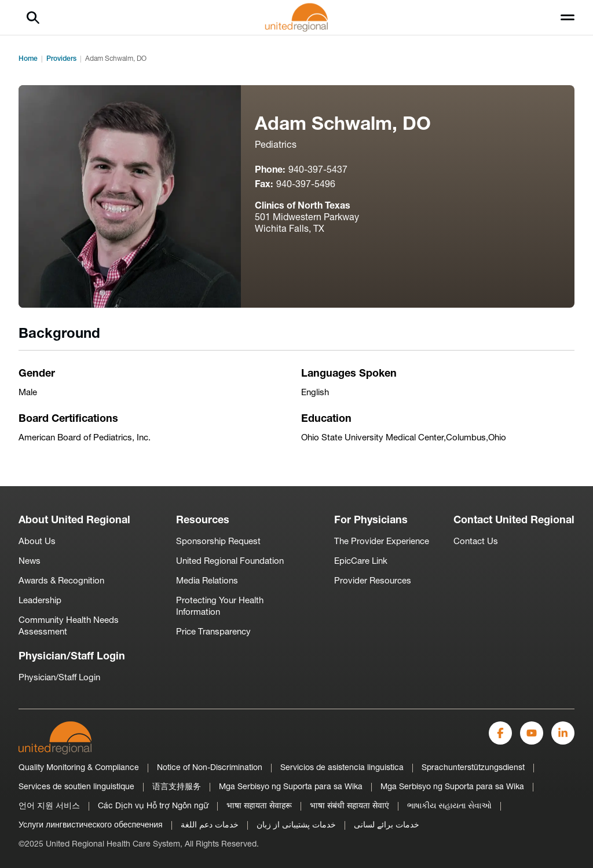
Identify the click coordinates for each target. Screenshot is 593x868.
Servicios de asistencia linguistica (342, 768)
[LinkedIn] (563, 733)
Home (28, 59)
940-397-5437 (318, 170)
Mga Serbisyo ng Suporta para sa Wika (291, 787)
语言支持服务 (177, 787)
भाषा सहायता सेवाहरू (259, 806)
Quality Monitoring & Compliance (79, 768)
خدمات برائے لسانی (387, 825)
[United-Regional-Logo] (55, 738)
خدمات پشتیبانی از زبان (296, 825)
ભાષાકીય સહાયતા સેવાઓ (449, 806)
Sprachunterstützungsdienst (473, 768)
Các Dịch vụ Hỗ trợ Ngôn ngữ (153, 806)
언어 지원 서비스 (49, 806)
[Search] (33, 17)
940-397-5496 (306, 185)
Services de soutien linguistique (76, 787)
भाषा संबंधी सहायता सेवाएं (349, 806)
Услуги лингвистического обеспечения (91, 825)
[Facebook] (500, 733)
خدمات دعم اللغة (210, 825)
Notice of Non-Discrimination (210, 768)
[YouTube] (532, 733)
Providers (61, 59)
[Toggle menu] (568, 17)
